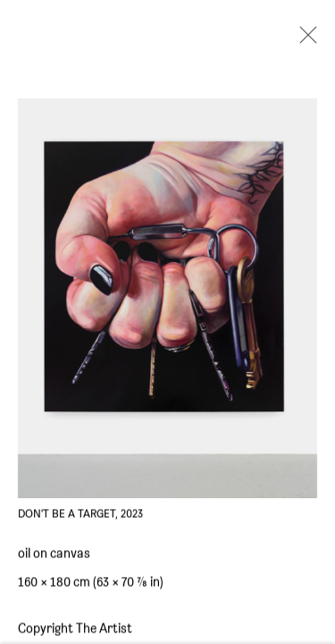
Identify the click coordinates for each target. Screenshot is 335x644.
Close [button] (304, 40)
